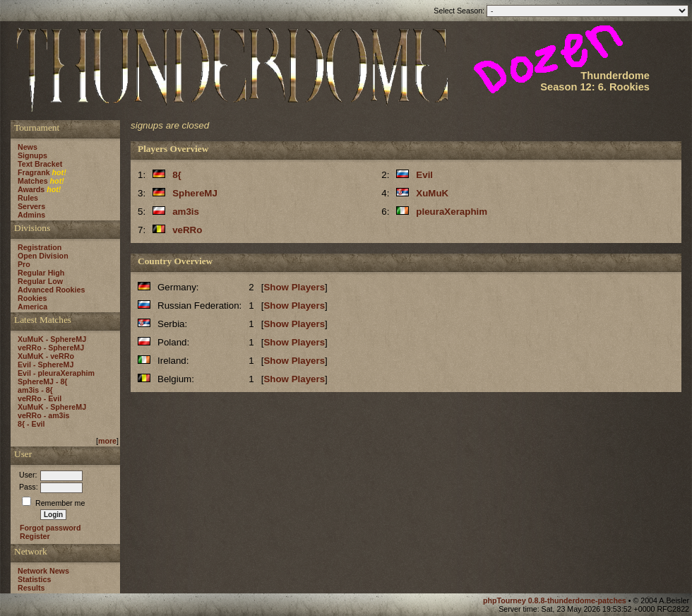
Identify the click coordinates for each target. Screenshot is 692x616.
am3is (186, 212)
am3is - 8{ (35, 390)
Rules (28, 198)
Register (35, 536)
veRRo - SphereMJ (51, 348)
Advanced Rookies (51, 290)
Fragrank (34, 172)
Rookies (32, 298)
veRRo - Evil (40, 398)
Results (31, 588)
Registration (40, 247)
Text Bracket (40, 164)
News (28, 147)
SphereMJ (195, 193)
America (32, 307)
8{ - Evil (31, 424)
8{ (177, 175)
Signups (32, 155)
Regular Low (40, 281)
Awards (31, 189)
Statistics (34, 579)
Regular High (41, 273)
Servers (31, 206)
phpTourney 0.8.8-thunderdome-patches (556, 600)
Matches (33, 181)
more (107, 441)
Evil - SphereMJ (46, 365)
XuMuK (432, 193)
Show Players (294, 287)
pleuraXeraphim (452, 212)
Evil (424, 175)
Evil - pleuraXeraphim (56, 373)
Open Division (43, 256)
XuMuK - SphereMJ (52, 339)
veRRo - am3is (43, 415)
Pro (24, 264)
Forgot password (50, 528)
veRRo (187, 230)
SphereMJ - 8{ (42, 381)
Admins (31, 215)
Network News (43, 571)
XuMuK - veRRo (46, 356)
